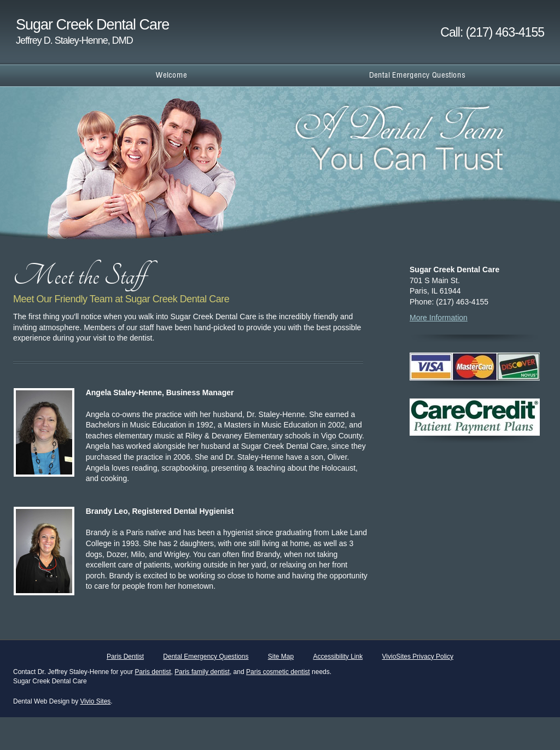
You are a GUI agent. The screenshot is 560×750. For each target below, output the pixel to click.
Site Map (281, 657)
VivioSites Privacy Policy (418, 657)
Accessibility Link (338, 657)
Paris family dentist (202, 672)
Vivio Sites (96, 701)
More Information (439, 318)
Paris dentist (153, 672)
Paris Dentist (125, 657)
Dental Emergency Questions (206, 657)
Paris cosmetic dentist (278, 672)
